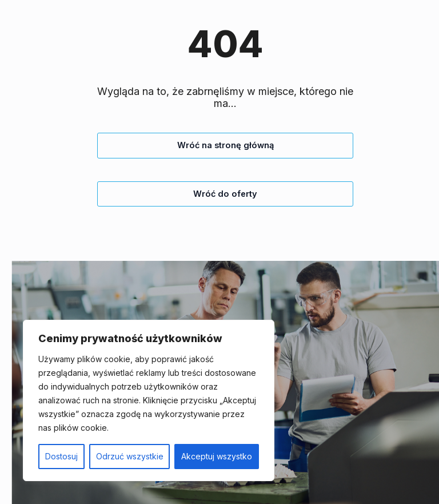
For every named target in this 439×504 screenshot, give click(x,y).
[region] (149, 400)
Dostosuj (61, 456)
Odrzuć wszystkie (130, 456)
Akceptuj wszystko (217, 456)
